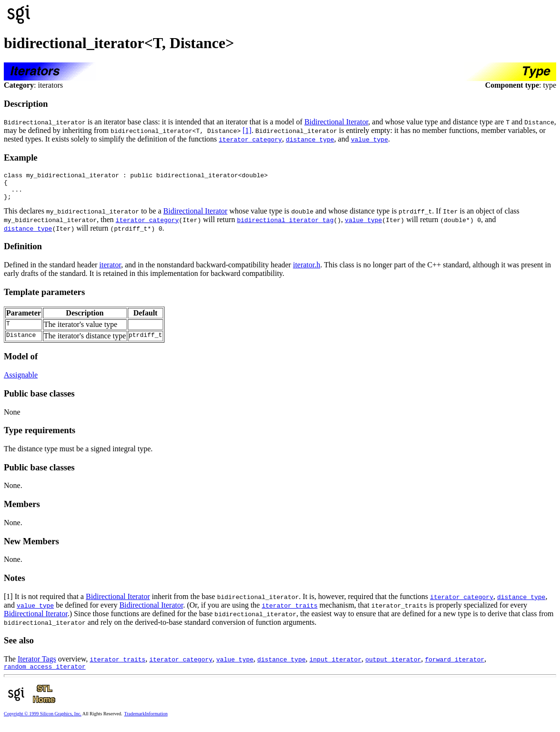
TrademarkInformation (146, 721)
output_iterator (393, 665)
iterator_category (250, 139)
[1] (247, 130)
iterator (110, 270)
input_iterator (335, 665)
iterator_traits (290, 611)
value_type (369, 139)
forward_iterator (454, 665)
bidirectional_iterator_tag (285, 225)
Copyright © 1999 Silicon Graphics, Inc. (43, 721)
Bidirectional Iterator (336, 122)
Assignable (21, 381)
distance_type (310, 139)
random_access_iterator (45, 673)
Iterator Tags (37, 665)
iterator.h (307, 270)
